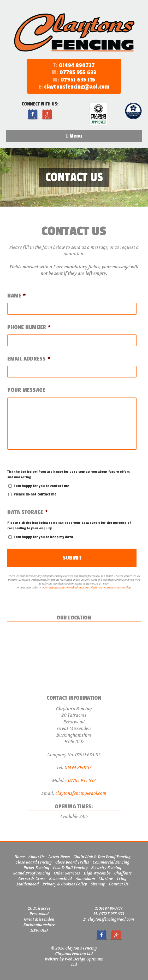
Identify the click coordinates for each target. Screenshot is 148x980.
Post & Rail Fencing (70, 868)
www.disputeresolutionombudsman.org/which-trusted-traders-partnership (86, 588)
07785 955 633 (78, 72)
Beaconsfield (60, 879)
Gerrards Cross (32, 879)
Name (17, 296)
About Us (37, 857)
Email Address (29, 359)
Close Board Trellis (72, 862)
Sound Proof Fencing (32, 873)
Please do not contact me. (35, 494)
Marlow (106, 879)
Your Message (26, 390)
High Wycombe (97, 873)
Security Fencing (106, 868)
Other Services (67, 873)
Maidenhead (28, 884)
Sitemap (98, 884)
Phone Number (29, 327)
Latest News (59, 857)
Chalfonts (123, 873)
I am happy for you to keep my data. (44, 537)
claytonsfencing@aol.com (74, 87)
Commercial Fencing (111, 862)
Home (20, 857)
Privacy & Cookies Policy (65, 884)
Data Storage (28, 512)
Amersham (85, 879)
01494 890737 (77, 65)
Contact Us (119, 884)
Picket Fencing (36, 868)
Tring (122, 879)
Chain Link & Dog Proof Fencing (102, 857)
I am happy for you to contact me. (42, 486)
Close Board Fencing (34, 862)
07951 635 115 (78, 80)
